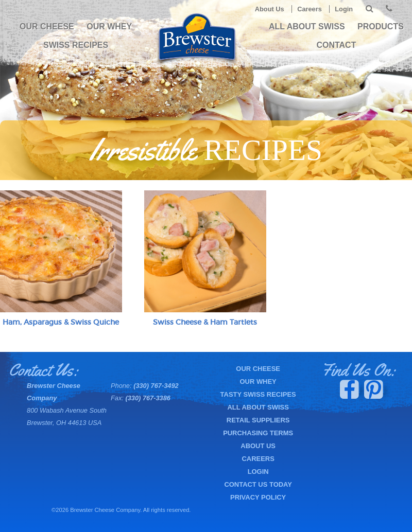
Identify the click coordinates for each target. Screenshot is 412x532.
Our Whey (109, 26)
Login (344, 9)
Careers (310, 9)
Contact (336, 45)
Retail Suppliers (258, 420)
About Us (270, 9)
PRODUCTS (381, 26)
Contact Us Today (258, 484)
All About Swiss (307, 26)
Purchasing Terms (258, 433)
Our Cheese (47, 26)
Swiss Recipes (76, 45)
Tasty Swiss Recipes (258, 394)
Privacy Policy (258, 497)
